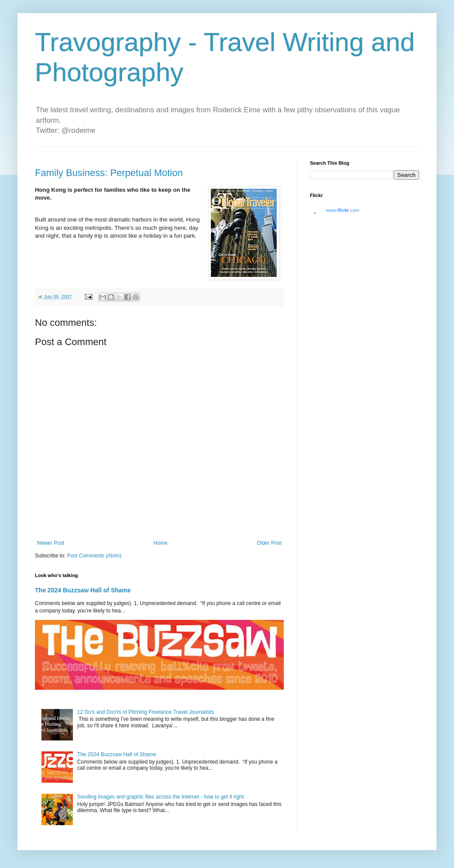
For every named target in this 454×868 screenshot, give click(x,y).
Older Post (269, 543)
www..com (343, 210)
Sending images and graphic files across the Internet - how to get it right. (161, 797)
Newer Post (51, 543)
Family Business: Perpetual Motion (109, 173)
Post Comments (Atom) (94, 556)
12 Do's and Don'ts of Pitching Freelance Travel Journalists (146, 712)
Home (161, 543)
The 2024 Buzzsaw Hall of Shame (83, 590)
